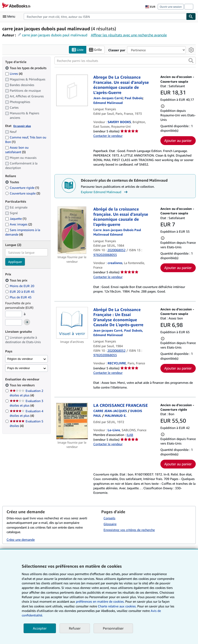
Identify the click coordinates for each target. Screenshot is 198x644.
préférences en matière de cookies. (100, 601)
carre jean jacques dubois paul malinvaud (55, 35)
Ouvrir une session (171, 7)
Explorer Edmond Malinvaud (105, 192)
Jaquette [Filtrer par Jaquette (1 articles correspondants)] (16, 219)
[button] (191, 61)
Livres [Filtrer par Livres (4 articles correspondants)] (14, 73)
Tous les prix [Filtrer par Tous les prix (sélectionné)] (17, 280)
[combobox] (105, 16)
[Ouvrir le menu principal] (10, 16)
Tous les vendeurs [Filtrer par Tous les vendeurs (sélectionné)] (23, 385)
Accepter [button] (40, 628)
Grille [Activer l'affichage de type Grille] (95, 50)
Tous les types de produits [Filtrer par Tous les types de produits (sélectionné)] (26, 68)
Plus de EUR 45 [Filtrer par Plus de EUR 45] (19, 297)
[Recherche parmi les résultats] (125, 61)
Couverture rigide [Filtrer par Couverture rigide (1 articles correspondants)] (22, 188)
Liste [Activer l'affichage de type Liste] (78, 50)
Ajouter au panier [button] (178, 141)
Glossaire (110, 524)
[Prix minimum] (14, 314)
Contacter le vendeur (108, 136)
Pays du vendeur (19, 368)
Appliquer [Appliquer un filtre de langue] (15, 262)
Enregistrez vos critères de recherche (129, 530)
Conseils (109, 518)
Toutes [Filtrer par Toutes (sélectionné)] (13, 182)
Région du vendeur (20, 359)
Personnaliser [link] (113, 628)
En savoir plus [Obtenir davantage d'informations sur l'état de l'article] (22, 126)
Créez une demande (21, 540)
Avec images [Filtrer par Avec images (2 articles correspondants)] (19, 224)
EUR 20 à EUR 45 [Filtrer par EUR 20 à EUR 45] (20, 292)
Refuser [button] (75, 628)
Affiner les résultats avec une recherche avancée (129, 35)
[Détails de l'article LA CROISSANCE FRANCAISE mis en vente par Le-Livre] (72, 421)
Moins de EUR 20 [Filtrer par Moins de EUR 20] (20, 286)
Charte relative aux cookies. (118, 606)
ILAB (130, 435)
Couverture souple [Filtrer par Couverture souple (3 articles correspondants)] (23, 193)
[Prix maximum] (14, 322)
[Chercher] (191, 16)
